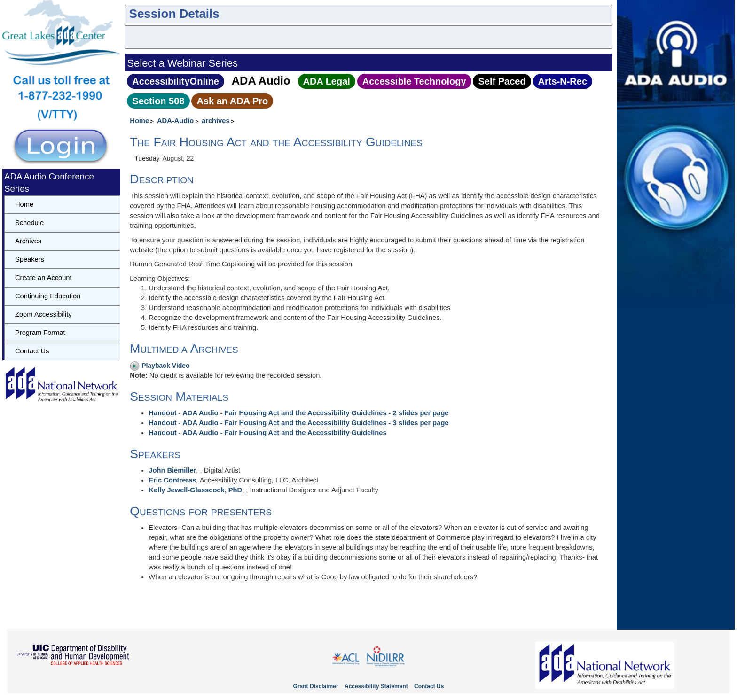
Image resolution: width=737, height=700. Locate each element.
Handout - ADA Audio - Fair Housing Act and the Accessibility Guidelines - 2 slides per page (298, 413)
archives (216, 121)
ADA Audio (261, 81)
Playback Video (160, 366)
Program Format (40, 333)
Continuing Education (48, 296)
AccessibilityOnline (176, 81)
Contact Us (32, 351)
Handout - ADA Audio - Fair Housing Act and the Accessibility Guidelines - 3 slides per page (298, 423)
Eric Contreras (172, 480)
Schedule (29, 223)
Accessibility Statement (376, 686)
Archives (28, 241)
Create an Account (43, 278)
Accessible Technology (414, 81)
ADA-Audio (175, 121)
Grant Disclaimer (316, 686)
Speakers (30, 259)
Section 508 (158, 101)
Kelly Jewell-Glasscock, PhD (195, 490)
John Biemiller (172, 470)
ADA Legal (327, 81)
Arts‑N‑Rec (563, 81)
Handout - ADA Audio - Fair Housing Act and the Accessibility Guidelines (267, 433)
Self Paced (502, 81)
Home (139, 121)
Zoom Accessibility (43, 314)
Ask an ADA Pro (232, 101)
